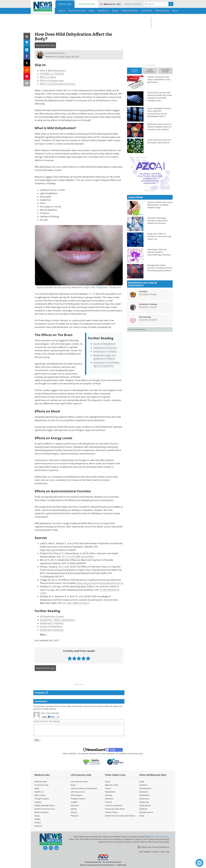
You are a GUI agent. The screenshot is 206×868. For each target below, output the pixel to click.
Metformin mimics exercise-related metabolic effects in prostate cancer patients (160, 127)
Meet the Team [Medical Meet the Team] (112, 785)
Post (37, 740)
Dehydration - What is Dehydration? (58, 620)
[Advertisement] (79, 678)
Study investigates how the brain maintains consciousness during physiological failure (159, 112)
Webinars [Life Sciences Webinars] (75, 805)
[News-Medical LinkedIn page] (56, 848)
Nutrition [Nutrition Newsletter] (143, 337)
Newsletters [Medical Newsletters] (110, 792)
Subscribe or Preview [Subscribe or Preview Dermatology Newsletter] (148, 366)
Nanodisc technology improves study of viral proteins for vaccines (157, 267)
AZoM (142, 782)
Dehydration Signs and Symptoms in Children (104, 357)
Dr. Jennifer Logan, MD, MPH (67, 57)
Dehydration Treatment (52, 623)
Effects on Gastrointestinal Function (58, 84)
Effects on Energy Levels (52, 81)
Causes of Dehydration (104, 344)
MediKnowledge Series (44, 805)
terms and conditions (159, 837)
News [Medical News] (37, 788)
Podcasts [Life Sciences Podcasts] (75, 816)
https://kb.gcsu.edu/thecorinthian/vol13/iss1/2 (100, 583)
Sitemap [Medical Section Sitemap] (109, 795)
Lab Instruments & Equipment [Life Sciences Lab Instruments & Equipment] (84, 788)
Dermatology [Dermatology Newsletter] (145, 363)
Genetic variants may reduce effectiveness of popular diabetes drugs (160, 251)
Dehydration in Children (105, 352)
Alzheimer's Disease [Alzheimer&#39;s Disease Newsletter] (148, 350)
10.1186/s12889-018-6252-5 (76, 603)
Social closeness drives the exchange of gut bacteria (159, 141)
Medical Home (65, 4)
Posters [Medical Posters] (38, 823)
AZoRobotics (145, 795)
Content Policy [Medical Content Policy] (111, 812)
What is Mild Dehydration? (53, 71)
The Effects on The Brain (52, 74)
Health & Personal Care (45, 809)
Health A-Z (39, 792)
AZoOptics (144, 792)
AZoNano (143, 785)
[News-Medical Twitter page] (51, 848)
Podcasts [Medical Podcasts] (38, 826)
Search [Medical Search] (108, 788)
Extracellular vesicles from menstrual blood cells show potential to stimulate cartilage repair (159, 97)
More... (164, 11)
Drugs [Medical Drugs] (37, 816)
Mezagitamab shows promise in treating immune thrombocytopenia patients (160, 314)
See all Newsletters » (137, 375)
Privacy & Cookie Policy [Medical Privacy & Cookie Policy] (115, 809)
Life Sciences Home (86, 4)
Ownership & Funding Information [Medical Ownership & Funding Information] (120, 816)
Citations (41, 693)
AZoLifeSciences (146, 812)
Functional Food (41, 785)
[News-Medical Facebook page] (45, 848)
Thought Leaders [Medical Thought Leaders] (42, 799)
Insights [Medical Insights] (38, 802)
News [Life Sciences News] (73, 785)
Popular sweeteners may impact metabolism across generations (159, 79)
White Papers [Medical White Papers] (40, 795)
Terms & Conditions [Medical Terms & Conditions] (114, 805)
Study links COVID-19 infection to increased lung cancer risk (159, 282)
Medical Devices (42, 812)
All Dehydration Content (52, 617)
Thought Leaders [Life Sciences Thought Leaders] (78, 799)
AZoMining (144, 802)
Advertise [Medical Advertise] (109, 799)
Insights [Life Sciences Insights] (74, 802)
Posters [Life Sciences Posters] (74, 812)
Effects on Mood (48, 77)
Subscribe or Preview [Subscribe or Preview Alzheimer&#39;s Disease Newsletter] (148, 353)
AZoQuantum (145, 805)
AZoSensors (144, 799)
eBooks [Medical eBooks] (38, 819)
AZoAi (142, 816)
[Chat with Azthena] (199, 863)
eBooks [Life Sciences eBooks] (74, 809)
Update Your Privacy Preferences (153, 847)
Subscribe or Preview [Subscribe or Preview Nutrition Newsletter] (148, 340)
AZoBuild (143, 809)
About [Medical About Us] (108, 782)
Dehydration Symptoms (105, 348)
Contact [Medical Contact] (108, 802)
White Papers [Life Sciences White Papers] (77, 795)
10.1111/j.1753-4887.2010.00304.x (78, 557)
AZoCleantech (145, 788)
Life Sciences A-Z (78, 792)
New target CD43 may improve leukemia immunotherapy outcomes (159, 298)
